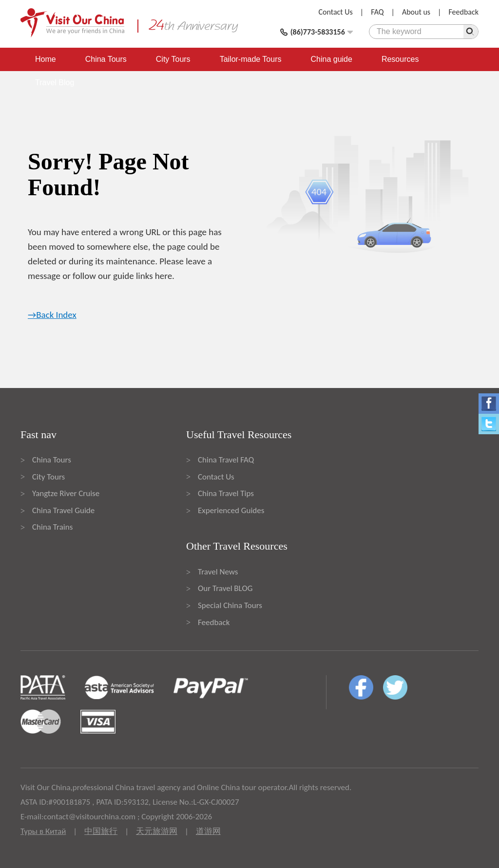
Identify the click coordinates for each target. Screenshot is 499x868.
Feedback (463, 12)
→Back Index (52, 315)
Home (46, 59)
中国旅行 (101, 831)
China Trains (52, 527)
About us (416, 12)
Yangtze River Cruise (66, 493)
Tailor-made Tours (251, 59)
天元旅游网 (157, 831)
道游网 (208, 831)
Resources (400, 59)
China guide (332, 59)
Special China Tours (230, 605)
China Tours (106, 59)
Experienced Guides (231, 510)
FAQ (377, 12)
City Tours (173, 59)
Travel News (218, 572)
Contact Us (336, 12)
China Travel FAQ (226, 460)
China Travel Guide (63, 510)
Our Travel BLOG (225, 588)
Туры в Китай (43, 831)
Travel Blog (55, 83)
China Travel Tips (226, 493)
